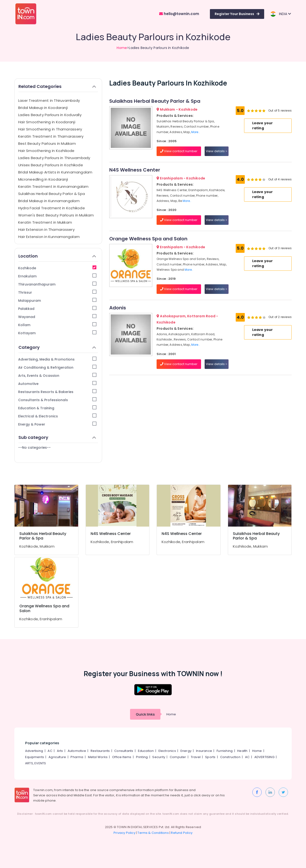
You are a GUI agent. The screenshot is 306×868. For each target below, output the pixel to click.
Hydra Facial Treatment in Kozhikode (52, 208)
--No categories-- (34, 447)
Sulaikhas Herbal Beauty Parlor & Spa (52, 194)
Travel (196, 757)
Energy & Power (57, 424)
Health (242, 751)
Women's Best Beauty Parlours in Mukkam (56, 215)
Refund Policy (182, 833)
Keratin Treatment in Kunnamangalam (53, 186)
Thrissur (57, 292)
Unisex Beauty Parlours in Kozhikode (51, 165)
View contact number (179, 151)
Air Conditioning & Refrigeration (57, 367)
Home (122, 48)
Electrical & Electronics (57, 416)
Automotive (57, 384)
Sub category (57, 437)
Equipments (35, 757)
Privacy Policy (124, 833)
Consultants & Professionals (57, 400)
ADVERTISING (264, 757)
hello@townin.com (179, 14)
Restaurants (100, 751)
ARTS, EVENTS (36, 763)
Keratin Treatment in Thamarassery (51, 136)
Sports (210, 757)
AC (50, 751)
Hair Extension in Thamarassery (46, 229)
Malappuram (57, 300)
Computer (178, 757)
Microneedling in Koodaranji (43, 179)
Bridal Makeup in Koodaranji (43, 108)
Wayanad (57, 317)
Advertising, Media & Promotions (57, 359)
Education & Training (57, 408)
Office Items (122, 757)
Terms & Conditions (153, 833)
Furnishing (225, 751)
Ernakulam (57, 276)
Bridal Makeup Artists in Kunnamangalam (55, 172)
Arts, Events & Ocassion (57, 375)
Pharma (77, 757)
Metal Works (98, 757)
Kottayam (57, 333)
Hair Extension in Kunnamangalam (49, 237)
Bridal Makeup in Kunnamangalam (49, 201)
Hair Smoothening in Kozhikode (46, 151)
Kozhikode (57, 268)
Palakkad (57, 309)
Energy (186, 751)
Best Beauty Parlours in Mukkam (47, 143)
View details (216, 151)
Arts (60, 751)
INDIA (281, 14)
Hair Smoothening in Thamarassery (50, 129)
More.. (196, 132)
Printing (142, 757)
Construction (230, 757)
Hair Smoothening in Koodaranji (47, 122)
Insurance (204, 751)
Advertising (34, 751)
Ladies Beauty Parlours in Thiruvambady (54, 158)
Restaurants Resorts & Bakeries (57, 392)
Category (57, 347)
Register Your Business (237, 14)
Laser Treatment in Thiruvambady (49, 100)
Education (146, 751)
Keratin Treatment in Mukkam (45, 222)
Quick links (145, 714)
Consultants (124, 751)
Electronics (167, 751)
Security (159, 757)
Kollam (57, 325)
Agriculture (57, 757)
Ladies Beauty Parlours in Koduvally (50, 115)
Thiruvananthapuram (57, 284)
